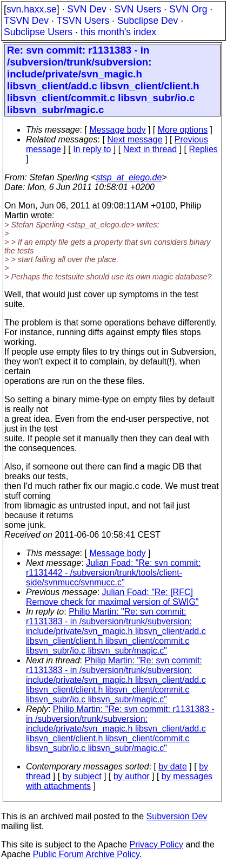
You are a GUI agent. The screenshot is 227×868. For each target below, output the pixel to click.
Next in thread (150, 149)
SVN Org (188, 9)
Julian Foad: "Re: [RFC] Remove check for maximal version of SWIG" (112, 597)
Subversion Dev (177, 816)
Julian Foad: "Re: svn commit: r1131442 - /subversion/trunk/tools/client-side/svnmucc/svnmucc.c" (113, 573)
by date (172, 766)
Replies (203, 149)
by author (132, 776)
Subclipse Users (38, 32)
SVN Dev (86, 9)
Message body (117, 130)
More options (183, 130)
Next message (135, 139)
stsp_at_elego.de (129, 177)
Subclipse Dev (148, 21)
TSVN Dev (26, 21)
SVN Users (138, 9)
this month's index (118, 32)
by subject (82, 776)
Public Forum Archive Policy (86, 854)
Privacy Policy (156, 844)
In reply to (92, 149)
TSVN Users (83, 21)
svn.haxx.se (32, 9)
